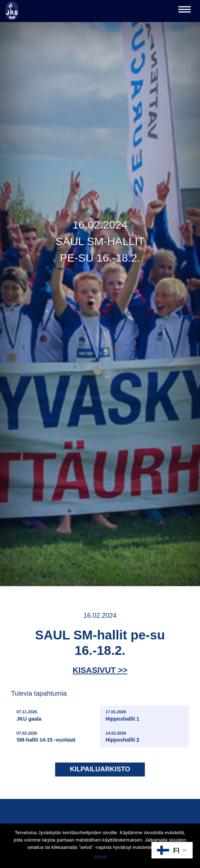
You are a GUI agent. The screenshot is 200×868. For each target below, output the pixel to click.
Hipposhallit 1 (122, 715)
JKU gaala (29, 715)
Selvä (100, 857)
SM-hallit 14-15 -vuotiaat (46, 737)
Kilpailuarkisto (100, 769)
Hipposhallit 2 (122, 737)
